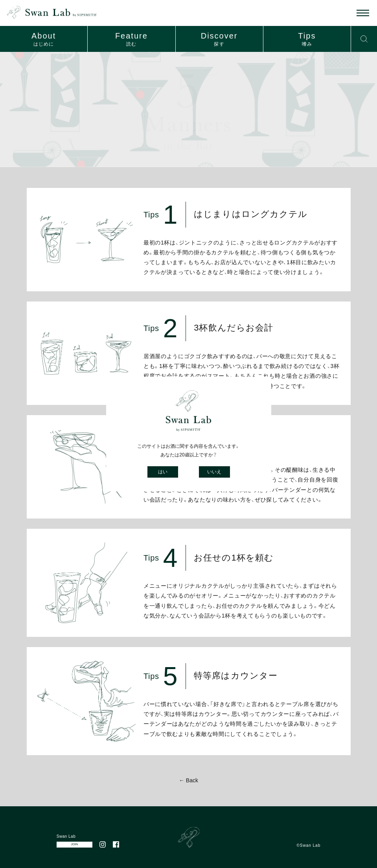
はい (163, 472)
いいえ (214, 472)
